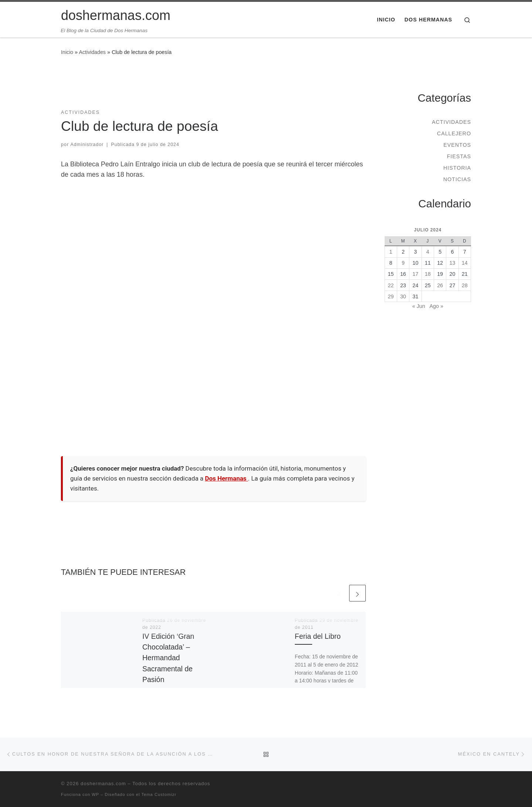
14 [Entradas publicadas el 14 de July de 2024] (465, 263)
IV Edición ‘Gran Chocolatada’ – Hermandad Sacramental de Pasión (168, 658)
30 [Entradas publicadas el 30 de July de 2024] (403, 296)
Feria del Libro (318, 636)
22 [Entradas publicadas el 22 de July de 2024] (391, 285)
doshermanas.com (103, 784)
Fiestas (459, 156)
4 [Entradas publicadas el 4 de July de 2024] (428, 252)
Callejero (454, 133)
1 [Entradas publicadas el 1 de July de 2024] (391, 252)
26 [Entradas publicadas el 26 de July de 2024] (440, 285)
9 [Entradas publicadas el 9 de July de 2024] (403, 263)
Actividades (92, 52)
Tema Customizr (159, 794)
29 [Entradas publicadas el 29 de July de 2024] (391, 296)
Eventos (457, 145)
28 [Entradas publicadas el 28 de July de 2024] (465, 285)
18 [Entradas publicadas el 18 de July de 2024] (428, 274)
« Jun (419, 306)
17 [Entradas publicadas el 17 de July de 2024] (416, 274)
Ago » (436, 306)
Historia (457, 168)
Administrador (87, 145)
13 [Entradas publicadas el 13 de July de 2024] (453, 263)
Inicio (67, 52)
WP (95, 794)
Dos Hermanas (226, 478)
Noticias (457, 179)
